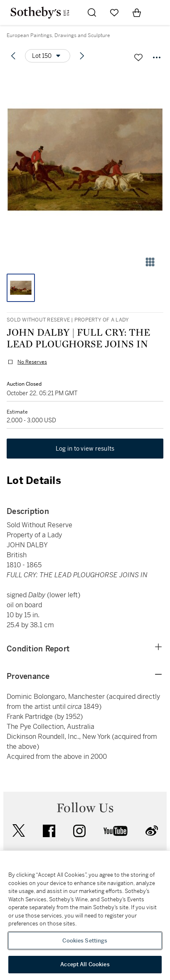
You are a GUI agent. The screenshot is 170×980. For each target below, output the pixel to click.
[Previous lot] (13, 56)
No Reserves (32, 362)
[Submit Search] (92, 12)
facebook (49, 831)
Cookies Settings (85, 941)
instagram (79, 831)
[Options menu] (48, 56)
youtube (116, 831)
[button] (85, 160)
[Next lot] (82, 56)
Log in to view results (85, 449)
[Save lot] (138, 57)
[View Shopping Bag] (137, 12)
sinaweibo (152, 831)
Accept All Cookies (85, 964)
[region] (85, 915)
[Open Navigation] (159, 12)
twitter (19, 831)
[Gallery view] (150, 262)
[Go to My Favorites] (114, 12)
